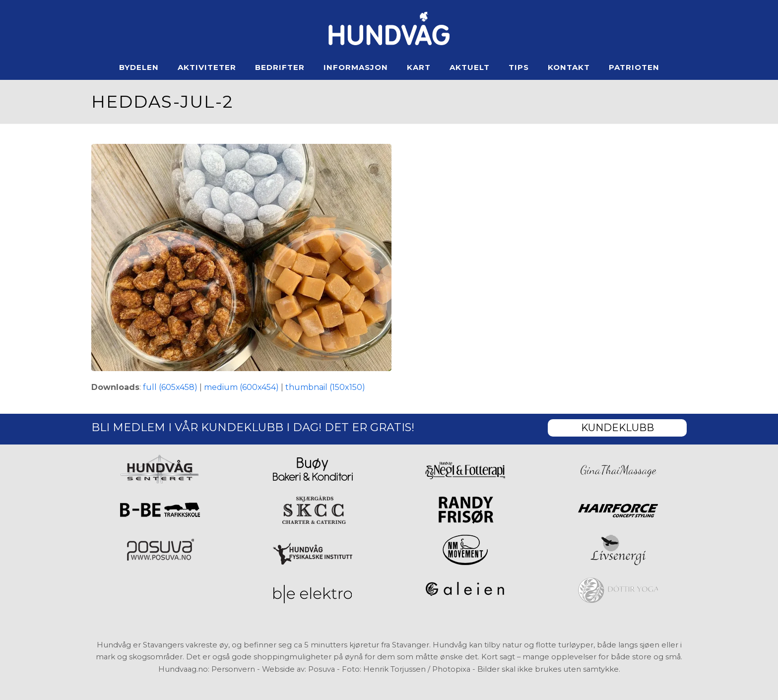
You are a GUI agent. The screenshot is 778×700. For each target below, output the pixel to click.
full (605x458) (170, 387)
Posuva (322, 669)
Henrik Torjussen (394, 669)
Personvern (233, 669)
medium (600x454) (241, 387)
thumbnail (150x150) (325, 387)
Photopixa (451, 669)
